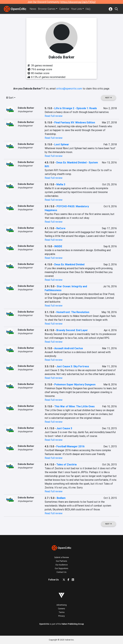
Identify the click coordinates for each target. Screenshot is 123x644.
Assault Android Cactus (69, 348)
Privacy (61, 616)
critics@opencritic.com (69, 89)
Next (108, 98)
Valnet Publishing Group (73, 624)
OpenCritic (44, 624)
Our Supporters (61, 568)
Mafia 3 (61, 184)
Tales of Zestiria (66, 464)
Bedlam (61, 498)
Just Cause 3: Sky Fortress (73, 366)
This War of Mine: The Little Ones (74, 406)
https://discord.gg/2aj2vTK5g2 (78, 2)
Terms (62, 612)
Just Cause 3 (64, 428)
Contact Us (61, 572)
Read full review (54, 116)
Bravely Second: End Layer (72, 330)
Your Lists (76, 9)
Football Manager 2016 (70, 446)
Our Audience (61, 565)
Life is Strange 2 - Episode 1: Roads (76, 108)
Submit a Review (62, 557)
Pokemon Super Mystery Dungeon (75, 384)
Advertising (62, 605)
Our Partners (61, 561)
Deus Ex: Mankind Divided (69, 264)
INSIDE (58, 246)
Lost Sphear (62, 144)
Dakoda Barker (26, 108)
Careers (61, 609)
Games (47, 9)
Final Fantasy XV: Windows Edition (75, 122)
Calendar (64, 9)
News (33, 9)
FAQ (88, 9)
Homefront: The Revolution (73, 312)
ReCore (61, 228)
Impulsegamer (25, 111)
